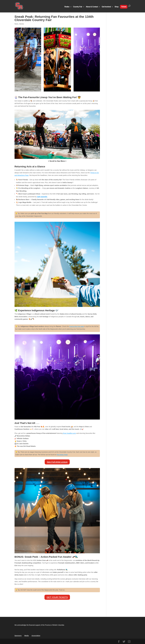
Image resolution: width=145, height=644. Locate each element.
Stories (22, 24)
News (16, 24)
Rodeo (67, 7)
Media (27, 636)
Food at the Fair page (77, 326)
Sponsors (18, 636)
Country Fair (78, 7)
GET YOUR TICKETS (57, 597)
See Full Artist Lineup (57, 462)
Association (36, 636)
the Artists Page (62, 455)
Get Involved (106, 7)
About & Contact (92, 7)
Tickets (124, 7)
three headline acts (69, 433)
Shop (117, 7)
